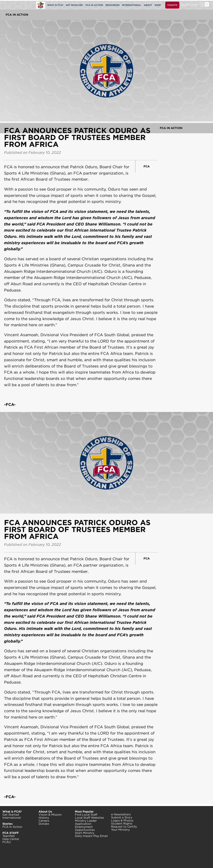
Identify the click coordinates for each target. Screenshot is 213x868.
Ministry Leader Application (86, 822)
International (12, 818)
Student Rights (122, 824)
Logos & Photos (122, 820)
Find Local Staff (86, 815)
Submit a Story (122, 817)
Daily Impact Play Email (91, 836)
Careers (44, 821)
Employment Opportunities (85, 828)
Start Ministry (85, 833)
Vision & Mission (50, 815)
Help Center (11, 839)
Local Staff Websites (89, 818)
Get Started (11, 815)
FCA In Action (17, 15)
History (44, 818)
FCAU (7, 842)
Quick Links (189, 4)
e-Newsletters (121, 814)
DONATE (172, 5)
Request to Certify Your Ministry (124, 828)
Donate (44, 824)
